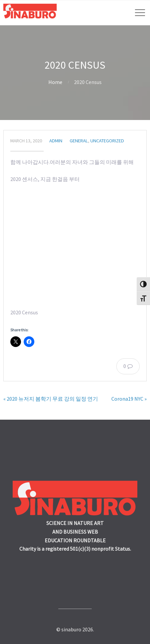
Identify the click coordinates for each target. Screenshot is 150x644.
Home (55, 82)
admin (56, 141)
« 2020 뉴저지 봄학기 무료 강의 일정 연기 (51, 399)
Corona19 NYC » (129, 399)
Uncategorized (107, 141)
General (79, 141)
